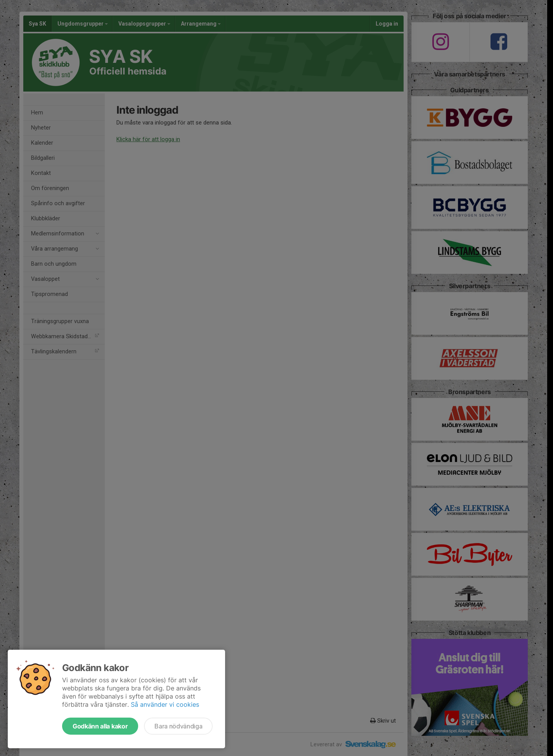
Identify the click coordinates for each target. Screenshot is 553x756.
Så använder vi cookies (165, 704)
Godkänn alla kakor (100, 726)
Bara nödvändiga (178, 726)
